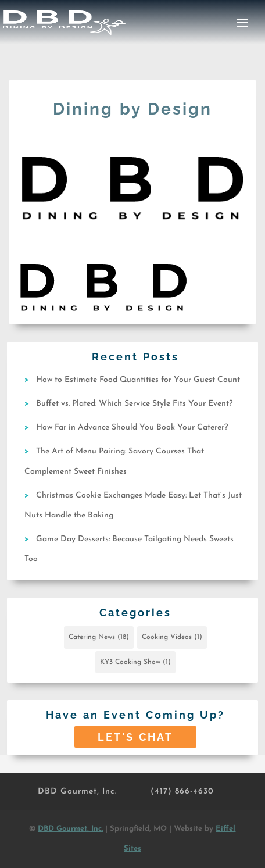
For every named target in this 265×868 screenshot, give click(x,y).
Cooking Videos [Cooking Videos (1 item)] (172, 637)
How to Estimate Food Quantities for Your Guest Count (138, 380)
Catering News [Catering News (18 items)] (99, 637)
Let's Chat (135, 737)
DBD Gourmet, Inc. (77, 792)
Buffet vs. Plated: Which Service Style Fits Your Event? (134, 404)
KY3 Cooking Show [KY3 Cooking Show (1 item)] (135, 662)
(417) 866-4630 (182, 792)
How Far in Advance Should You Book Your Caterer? (132, 428)
